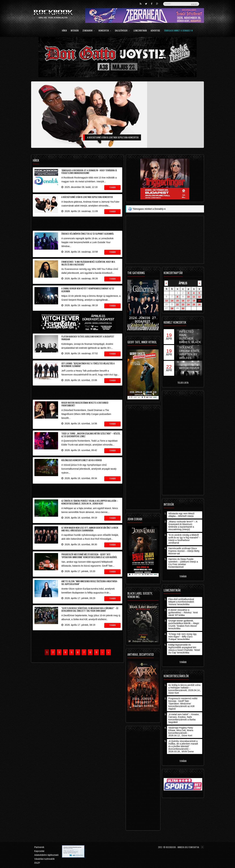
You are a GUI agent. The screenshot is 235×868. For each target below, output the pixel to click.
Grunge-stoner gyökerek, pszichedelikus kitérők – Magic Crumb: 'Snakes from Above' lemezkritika (184, 625)
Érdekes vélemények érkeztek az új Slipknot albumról (88, 234)
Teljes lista (183, 383)
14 (172, 301)
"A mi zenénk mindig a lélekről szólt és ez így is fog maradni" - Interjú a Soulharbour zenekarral (184, 539)
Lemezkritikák (140, 31)
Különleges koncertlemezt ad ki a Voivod (82, 460)
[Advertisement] (78, 223)
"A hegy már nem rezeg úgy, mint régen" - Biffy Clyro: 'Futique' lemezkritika (183, 637)
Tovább (183, 576)
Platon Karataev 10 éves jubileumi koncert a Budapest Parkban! (88, 338)
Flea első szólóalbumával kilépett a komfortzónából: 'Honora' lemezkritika (181, 602)
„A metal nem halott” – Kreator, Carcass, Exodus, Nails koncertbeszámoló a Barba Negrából (184, 718)
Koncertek (105, 31)
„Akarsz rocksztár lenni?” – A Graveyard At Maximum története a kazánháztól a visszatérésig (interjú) (183, 525)
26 (199, 305)
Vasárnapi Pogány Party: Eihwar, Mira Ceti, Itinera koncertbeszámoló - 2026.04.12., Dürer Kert (181, 732)
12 (199, 297)
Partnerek (39, 847)
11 (194, 297)
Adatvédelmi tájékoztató (46, 855)
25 (194, 305)
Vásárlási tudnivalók (44, 859)
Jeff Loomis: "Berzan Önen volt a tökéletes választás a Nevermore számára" (88, 365)
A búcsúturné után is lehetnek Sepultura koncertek (87, 197)
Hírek (64, 31)
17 (188, 301)
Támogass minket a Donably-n (178, 31)
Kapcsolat (39, 851)
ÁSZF (37, 863)
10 (188, 297)
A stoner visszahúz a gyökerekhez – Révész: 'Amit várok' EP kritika (183, 613)
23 (183, 305)
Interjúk (75, 31)
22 (177, 305)
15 (177, 301)
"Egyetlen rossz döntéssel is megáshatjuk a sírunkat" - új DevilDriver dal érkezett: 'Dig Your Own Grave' (90, 609)
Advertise (155, 31)
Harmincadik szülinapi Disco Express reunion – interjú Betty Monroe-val (184, 551)
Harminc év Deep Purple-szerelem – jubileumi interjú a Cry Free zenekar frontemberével (183, 563)
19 (199, 301)
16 (183, 301)
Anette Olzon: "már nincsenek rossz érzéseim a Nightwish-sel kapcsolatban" (90, 583)
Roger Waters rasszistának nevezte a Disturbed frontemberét (85, 404)
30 (183, 308)
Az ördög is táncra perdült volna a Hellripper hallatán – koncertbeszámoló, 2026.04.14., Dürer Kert (90, 502)
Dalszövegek (122, 31)
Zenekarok (89, 31)
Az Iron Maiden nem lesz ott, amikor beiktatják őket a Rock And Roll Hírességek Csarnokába (90, 529)
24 (188, 305)
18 (194, 301)
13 (166, 301)
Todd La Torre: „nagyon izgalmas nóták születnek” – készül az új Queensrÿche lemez (91, 435)
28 (172, 308)
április (183, 283)
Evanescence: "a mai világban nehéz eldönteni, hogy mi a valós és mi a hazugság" (88, 263)
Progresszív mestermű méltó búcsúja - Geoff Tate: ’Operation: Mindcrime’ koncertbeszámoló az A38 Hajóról (89, 556)
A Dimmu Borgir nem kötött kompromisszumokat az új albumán (88, 290)
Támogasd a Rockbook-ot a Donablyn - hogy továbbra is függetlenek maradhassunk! (89, 172)
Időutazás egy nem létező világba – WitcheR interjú (181, 515)
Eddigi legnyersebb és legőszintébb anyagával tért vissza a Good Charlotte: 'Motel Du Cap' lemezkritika (184, 649)
